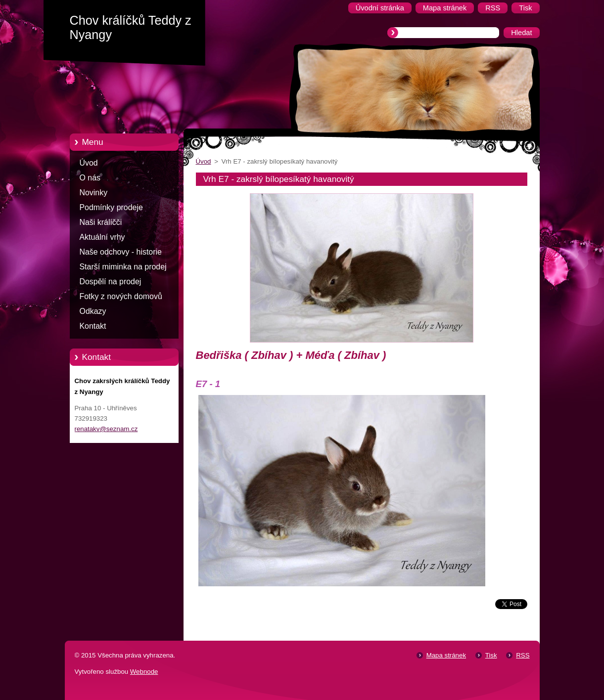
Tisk (491, 655)
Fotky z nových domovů (121, 296)
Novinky (94, 193)
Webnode (144, 672)
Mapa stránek (446, 655)
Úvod (89, 163)
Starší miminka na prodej (123, 267)
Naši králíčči (101, 222)
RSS (523, 655)
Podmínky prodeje (111, 207)
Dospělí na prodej (111, 282)
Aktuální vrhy (102, 237)
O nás (90, 178)
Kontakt (93, 326)
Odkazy (93, 311)
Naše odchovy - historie (121, 252)
